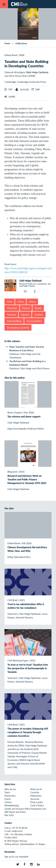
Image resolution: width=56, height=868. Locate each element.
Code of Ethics (37, 805)
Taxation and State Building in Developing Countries (26, 64)
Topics (7, 792)
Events (8, 799)
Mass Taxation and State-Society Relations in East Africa (27, 348)
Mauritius (12, 308)
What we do (36, 789)
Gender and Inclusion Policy (17, 809)
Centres (8, 802)
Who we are (10, 789)
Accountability (34, 321)
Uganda (25, 314)
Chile (10, 301)
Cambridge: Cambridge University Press (25, 82)
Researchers (10, 796)
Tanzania (11, 314)
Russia (38, 308)
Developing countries (18, 328)
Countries (35, 792)
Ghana (32, 301)
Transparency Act (38, 809)
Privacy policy (37, 802)
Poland (26, 308)
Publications (21, 43)
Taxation (39, 314)
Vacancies (35, 799)
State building (14, 321)
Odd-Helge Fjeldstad (37, 72)
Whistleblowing (12, 805)
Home (7, 43)
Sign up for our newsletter (17, 857)
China (21, 301)
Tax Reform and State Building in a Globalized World (27, 363)
